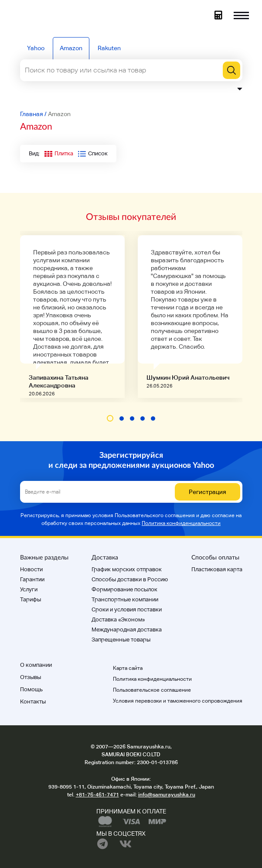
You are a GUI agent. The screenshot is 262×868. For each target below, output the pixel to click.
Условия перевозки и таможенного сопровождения (178, 701)
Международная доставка (127, 630)
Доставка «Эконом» (118, 619)
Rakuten (109, 48)
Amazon (71, 48)
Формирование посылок (124, 589)
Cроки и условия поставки (127, 609)
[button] (110, 418)
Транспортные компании (125, 599)
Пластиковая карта (217, 569)
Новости (31, 569)
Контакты (33, 702)
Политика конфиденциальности (181, 523)
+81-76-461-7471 (97, 795)
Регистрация (208, 492)
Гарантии (32, 579)
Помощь (31, 689)
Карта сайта (128, 668)
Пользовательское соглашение (152, 690)
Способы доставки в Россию (130, 579)
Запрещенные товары (121, 640)
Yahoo (36, 48)
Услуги (29, 589)
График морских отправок (127, 569)
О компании (36, 665)
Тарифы (31, 599)
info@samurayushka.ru (167, 795)
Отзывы (31, 677)
